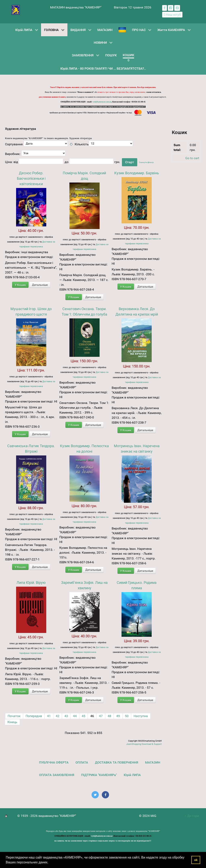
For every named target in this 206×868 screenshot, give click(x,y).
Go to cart (192, 158)
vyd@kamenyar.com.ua (102, 102)
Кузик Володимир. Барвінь (137, 173)
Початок (14, 716)
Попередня (34, 716)
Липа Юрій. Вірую (31, 583)
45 (83, 716)
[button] (50, 863)
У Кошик (20, 285)
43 (66, 716)
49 (118, 716)
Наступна (141, 716)
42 (58, 716)
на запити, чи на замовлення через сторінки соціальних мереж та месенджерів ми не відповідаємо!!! (103, 107)
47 (101, 716)
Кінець (12, 722)
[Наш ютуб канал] (172, 15)
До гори (192, 816)
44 (75, 716)
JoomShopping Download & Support (144, 744)
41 (49, 716)
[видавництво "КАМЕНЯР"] (16, 10)
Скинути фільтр (146, 162)
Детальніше (40, 285)
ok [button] (196, 860)
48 (109, 716)
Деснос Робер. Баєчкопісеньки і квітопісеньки (31, 178)
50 (127, 716)
